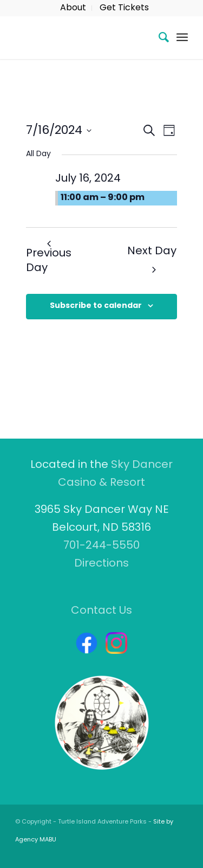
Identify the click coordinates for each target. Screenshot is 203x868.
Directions (101, 564)
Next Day (152, 260)
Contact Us (101, 611)
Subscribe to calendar (96, 306)
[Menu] (182, 37)
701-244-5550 (101, 546)
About (73, 8)
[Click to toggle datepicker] (59, 130)
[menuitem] (73, 8)
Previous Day (49, 258)
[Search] (158, 37)
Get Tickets (124, 8)
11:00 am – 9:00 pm (103, 198)
